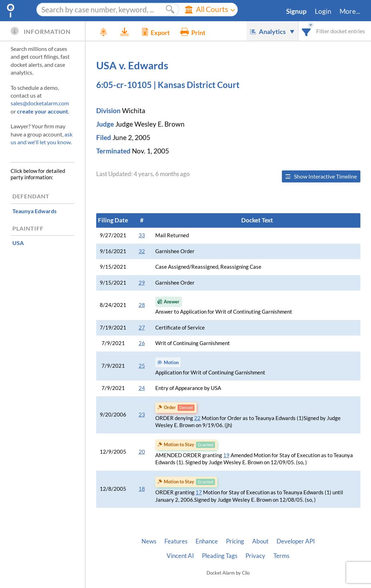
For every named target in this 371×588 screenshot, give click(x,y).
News (149, 541)
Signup (296, 11)
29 (142, 283)
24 (142, 388)
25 (142, 366)
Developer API (296, 541)
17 (199, 492)
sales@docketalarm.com (40, 103)
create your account (42, 111)
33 (142, 235)
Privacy (255, 556)
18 (142, 489)
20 (142, 452)
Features (176, 541)
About (260, 541)
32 (142, 251)
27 (142, 328)
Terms (281, 556)
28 (142, 305)
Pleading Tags (220, 556)
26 (142, 343)
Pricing (235, 541)
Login (323, 11)
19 (226, 455)
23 (142, 415)
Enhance (207, 541)
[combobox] (306, 31)
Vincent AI (180, 556)
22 (197, 418)
